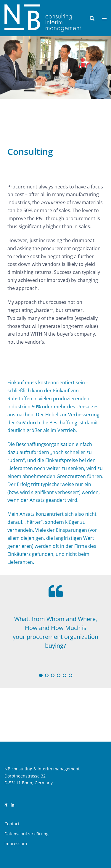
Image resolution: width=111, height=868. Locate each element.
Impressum (16, 844)
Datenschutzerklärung (26, 834)
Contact (12, 824)
